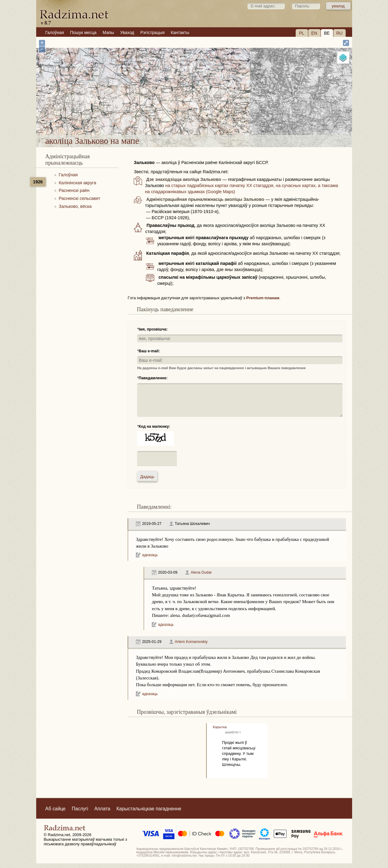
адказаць (150, 555)
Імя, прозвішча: (153, 329)
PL (302, 33)
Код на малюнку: (154, 426)
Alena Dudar (201, 572)
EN (314, 33)
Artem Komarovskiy (191, 642)
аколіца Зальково (219, 119)
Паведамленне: (153, 378)
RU (339, 33)
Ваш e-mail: (149, 351)
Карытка (220, 727)
